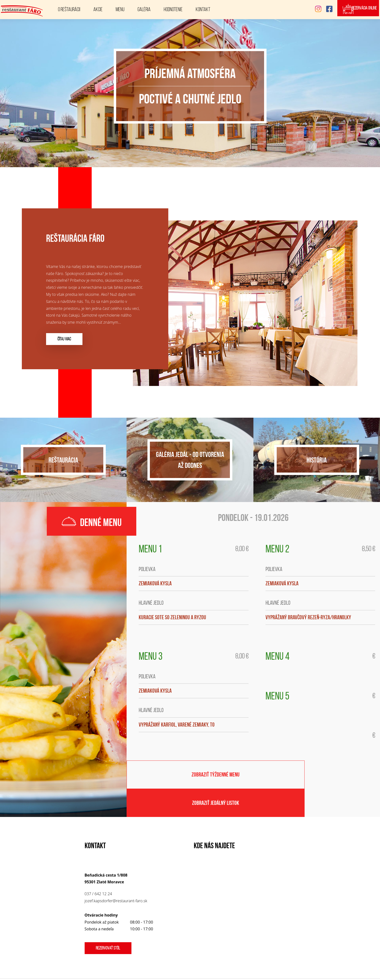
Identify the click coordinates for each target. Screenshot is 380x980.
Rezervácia (362, 10)
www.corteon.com (208, 972)
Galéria (144, 9)
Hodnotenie (173, 9)
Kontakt (203, 9)
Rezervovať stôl (110, 926)
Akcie (98, 9)
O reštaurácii (69, 9)
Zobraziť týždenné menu (190, 777)
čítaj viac (66, 339)
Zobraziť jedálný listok (317, 777)
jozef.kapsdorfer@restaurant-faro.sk (116, 878)
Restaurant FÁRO (223, 964)
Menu (120, 9)
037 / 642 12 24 (98, 871)
